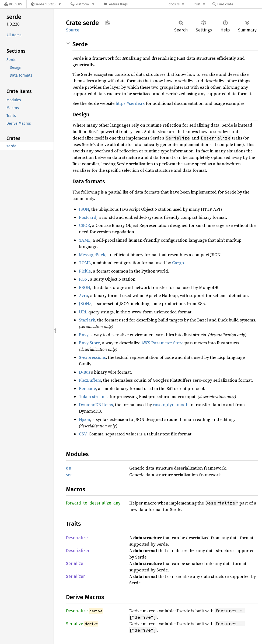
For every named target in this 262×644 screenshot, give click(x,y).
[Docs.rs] (13, 4)
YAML (85, 240)
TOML (85, 263)
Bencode (87, 388)
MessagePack (92, 255)
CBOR (84, 225)
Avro (83, 295)
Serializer (75, 576)
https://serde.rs (130, 103)
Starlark (87, 320)
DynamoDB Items (96, 405)
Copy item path (108, 23)
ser (69, 475)
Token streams (93, 396)
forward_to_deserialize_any (93, 503)
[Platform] (83, 4)
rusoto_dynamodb (171, 405)
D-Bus (85, 372)
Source (73, 30)
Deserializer (78, 551)
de (69, 468)
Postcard (88, 217)
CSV (83, 434)
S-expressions (92, 357)
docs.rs (174, 4)
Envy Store (89, 343)
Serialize (75, 563)
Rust (197, 4)
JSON (84, 209)
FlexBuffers (90, 380)
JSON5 (85, 303)
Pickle (85, 271)
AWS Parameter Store (162, 343)
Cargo (178, 263)
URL (83, 312)
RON (83, 279)
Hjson (85, 419)
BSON (85, 287)
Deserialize (77, 538)
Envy (84, 335)
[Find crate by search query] (239, 4)
